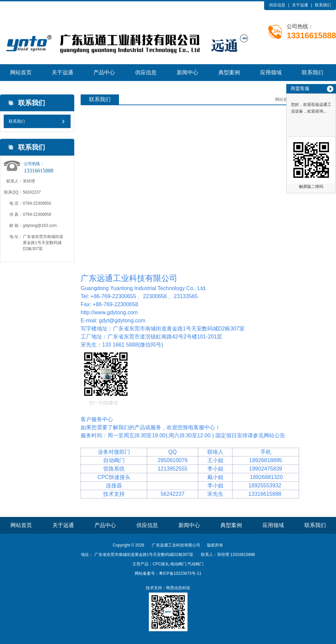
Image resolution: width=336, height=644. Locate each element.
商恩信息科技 (178, 588)
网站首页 (21, 72)
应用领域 (271, 72)
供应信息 (277, 5)
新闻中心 (187, 72)
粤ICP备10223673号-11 (180, 573)
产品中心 (104, 72)
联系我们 (323, 5)
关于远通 (300, 5)
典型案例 (229, 72)
